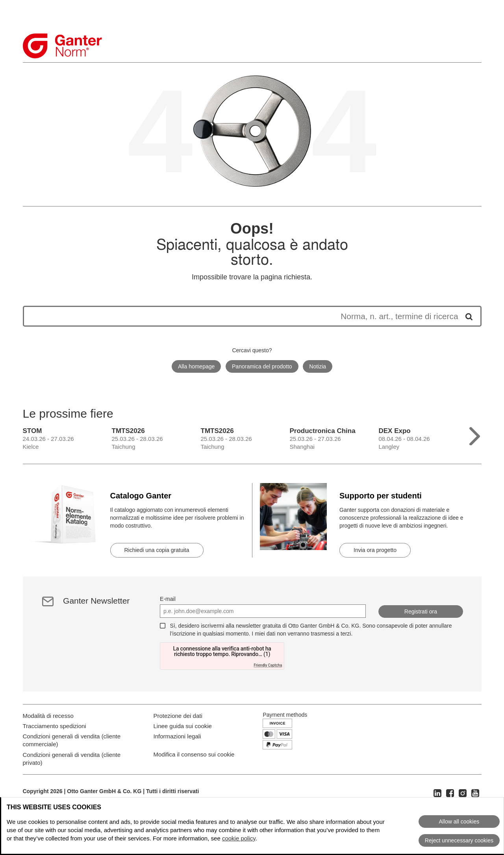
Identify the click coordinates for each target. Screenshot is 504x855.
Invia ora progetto (375, 550)
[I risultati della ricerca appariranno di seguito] (244, 316)
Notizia (318, 366)
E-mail (168, 599)
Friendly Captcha (268, 665)
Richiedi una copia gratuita (157, 550)
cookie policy (239, 838)
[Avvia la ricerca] (466, 316)
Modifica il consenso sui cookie (194, 787)
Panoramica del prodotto (262, 366)
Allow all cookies (459, 822)
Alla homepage (196, 366)
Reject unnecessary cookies (459, 840)
